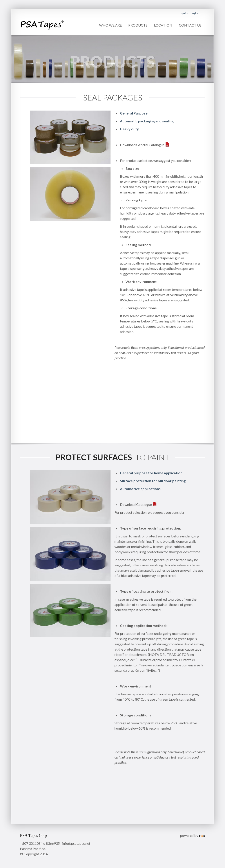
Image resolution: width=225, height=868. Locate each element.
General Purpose (134, 113)
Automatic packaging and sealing (147, 121)
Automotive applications (140, 489)
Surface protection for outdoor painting (153, 481)
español (184, 13)
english (195, 13)
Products (138, 25)
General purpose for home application (151, 473)
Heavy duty (129, 129)
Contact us (190, 25)
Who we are (110, 25)
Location (163, 25)
